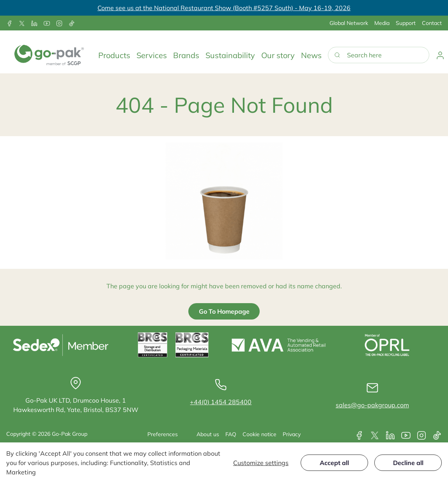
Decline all (408, 463)
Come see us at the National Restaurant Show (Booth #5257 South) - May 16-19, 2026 (224, 8)
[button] (114, 55)
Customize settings (261, 463)
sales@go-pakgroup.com (372, 405)
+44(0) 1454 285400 (221, 402)
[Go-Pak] (49, 55)
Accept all (334, 463)
